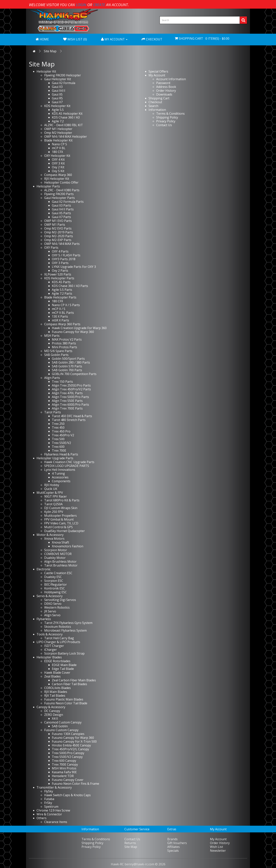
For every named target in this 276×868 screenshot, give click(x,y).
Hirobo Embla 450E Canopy (71, 745)
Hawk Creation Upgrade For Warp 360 (79, 328)
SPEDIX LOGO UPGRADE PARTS (67, 466)
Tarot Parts (53, 412)
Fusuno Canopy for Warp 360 (73, 332)
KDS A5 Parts (61, 282)
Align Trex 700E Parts (67, 408)
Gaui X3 (57, 87)
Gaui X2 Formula (64, 83)
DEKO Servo (53, 604)
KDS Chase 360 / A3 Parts (70, 286)
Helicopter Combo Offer (61, 182)
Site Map (50, 51)
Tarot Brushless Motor (61, 565)
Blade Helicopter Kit (58, 140)
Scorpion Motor (56, 550)
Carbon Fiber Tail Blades (69, 684)
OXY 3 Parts (60, 263)
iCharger (51, 650)
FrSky (48, 803)
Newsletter (218, 851)
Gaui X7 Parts (61, 217)
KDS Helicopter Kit (57, 106)
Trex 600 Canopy (64, 761)
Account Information (171, 79)
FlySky (49, 791)
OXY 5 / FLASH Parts (66, 255)
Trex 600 (58, 447)
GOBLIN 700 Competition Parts (74, 374)
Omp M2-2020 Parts (59, 236)
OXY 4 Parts (60, 251)
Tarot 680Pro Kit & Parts (62, 500)
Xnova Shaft (60, 542)
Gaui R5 (57, 98)
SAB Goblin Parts (56, 355)
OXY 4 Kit (58, 159)
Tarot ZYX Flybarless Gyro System (68, 623)
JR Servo (50, 611)
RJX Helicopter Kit (57, 179)
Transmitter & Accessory (54, 787)
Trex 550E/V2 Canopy (67, 757)
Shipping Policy (167, 117)
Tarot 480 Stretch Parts (69, 420)
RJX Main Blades (56, 692)
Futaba (49, 799)
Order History (166, 91)
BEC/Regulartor (56, 584)
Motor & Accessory (50, 535)
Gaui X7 (57, 102)
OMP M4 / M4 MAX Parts (62, 244)
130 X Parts (60, 316)
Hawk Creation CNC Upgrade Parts (69, 462)
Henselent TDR (63, 776)
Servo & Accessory (50, 596)
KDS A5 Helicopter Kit (67, 114)
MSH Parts (52, 336)
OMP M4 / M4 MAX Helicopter (66, 136)
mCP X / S (59, 309)
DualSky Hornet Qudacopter (65, 531)
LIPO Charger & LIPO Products (58, 642)
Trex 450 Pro (61, 431)
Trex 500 (58, 439)
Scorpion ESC (54, 581)
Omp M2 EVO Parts (58, 228)
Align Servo (52, 615)
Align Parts (52, 378)
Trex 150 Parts (62, 382)
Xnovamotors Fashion (68, 546)
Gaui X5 (57, 94)
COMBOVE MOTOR (58, 554)
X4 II (55, 718)
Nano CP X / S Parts (66, 305)
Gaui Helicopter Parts (60, 198)
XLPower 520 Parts (58, 274)
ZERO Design (54, 715)
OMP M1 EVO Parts (58, 221)
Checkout (155, 102)
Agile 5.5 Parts (62, 290)
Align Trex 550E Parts (67, 401)
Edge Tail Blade (63, 669)
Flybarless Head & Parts (61, 454)
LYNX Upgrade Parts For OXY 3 (74, 267)
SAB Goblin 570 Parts (67, 366)
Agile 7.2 (58, 121)
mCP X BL (59, 148)
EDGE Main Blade (64, 665)
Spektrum (51, 807)
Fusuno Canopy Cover (68, 780)
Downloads (164, 94)
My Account (157, 75)
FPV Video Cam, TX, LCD (61, 523)
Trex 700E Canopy (65, 764)
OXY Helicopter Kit (57, 156)
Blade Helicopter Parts (60, 297)
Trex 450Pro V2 (63, 435)
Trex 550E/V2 (61, 443)
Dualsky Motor (55, 558)
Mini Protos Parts (65, 347)
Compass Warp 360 (58, 175)
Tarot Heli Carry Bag (59, 638)
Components (61, 481)
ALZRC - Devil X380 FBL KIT (64, 125)
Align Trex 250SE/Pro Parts (71, 385)
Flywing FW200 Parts (59, 194)
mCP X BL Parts (63, 313)
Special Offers (158, 71)
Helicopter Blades (49, 657)
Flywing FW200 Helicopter (63, 75)
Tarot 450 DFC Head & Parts (72, 416)
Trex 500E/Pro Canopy (68, 753)
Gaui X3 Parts (61, 205)
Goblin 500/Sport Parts (68, 359)
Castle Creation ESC (58, 573)
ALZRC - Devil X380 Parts (62, 190)
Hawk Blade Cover (57, 673)
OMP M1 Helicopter (58, 129)
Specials (173, 851)
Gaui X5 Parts (61, 213)
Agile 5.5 (58, 110)
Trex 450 (58, 427)
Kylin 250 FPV (54, 512)
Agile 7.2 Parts (62, 293)
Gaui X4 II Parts (63, 209)
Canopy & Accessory (51, 707)
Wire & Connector (49, 814)
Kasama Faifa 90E (64, 772)
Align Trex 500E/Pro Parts (70, 397)
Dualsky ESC (53, 577)
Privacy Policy (166, 121)
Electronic (44, 569)
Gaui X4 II (59, 91)
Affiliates (174, 847)
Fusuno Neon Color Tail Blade (66, 703)
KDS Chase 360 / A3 (66, 117)
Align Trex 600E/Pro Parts (70, 405)
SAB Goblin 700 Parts (67, 370)
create (99, 5)
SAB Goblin (60, 726)
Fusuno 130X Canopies (68, 734)
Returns (130, 843)
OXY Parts (51, 248)
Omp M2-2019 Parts (59, 232)
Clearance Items (56, 822)
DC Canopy (52, 711)
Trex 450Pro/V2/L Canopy (70, 749)
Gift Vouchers (177, 843)
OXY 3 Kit (58, 163)
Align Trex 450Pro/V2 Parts (71, 389)
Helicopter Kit (46, 71)
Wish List (216, 847)
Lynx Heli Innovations (60, 470)
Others (42, 818)
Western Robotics (57, 607)
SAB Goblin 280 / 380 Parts (71, 362)
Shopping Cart (159, 98)
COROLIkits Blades (58, 688)
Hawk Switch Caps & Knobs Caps (67, 795)
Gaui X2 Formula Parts (68, 202)
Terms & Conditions (170, 114)
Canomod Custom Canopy (63, 722)
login (81, 5)
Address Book (166, 87)
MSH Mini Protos (64, 768)
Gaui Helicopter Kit (58, 79)
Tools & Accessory (50, 634)
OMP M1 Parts (55, 225)
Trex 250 (58, 424)
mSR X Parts (60, 320)
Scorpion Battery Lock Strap (64, 653)
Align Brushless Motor (60, 562)
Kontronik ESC (55, 588)
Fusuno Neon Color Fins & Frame (76, 784)
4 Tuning (58, 473)
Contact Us (164, 125)
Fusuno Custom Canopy (61, 730)
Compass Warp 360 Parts (62, 324)
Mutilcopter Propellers (60, 516)
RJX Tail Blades (55, 696)
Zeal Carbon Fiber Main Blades (74, 680)
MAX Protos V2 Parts (67, 339)
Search (153, 106)
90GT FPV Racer (56, 496)
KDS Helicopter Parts (59, 278)
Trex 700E (59, 450)
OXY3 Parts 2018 (64, 259)
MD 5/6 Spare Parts (58, 351)
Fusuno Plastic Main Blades (64, 699)
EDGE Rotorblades (57, 661)
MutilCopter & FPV (50, 493)
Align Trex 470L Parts (67, 393)
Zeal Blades (52, 676)
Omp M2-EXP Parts (58, 240)
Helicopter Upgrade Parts (55, 458)
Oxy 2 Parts (60, 271)
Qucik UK (51, 489)
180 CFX (57, 152)
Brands (172, 839)
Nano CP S (59, 144)
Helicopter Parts (48, 186)
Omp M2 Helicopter (58, 133)
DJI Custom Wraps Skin (61, 508)
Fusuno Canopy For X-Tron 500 (74, 741)
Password (163, 83)
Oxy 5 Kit (58, 171)
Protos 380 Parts (64, 343)
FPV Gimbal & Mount (59, 519)
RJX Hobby (52, 485)
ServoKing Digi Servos (60, 600)
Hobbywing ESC (56, 592)
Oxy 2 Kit (58, 167)
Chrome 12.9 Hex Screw (53, 810)
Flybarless (44, 619)
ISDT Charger (54, 646)
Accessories (60, 477)
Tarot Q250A (53, 504)
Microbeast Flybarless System (65, 630)
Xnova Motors (54, 539)
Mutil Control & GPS (58, 527)
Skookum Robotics (58, 627)
